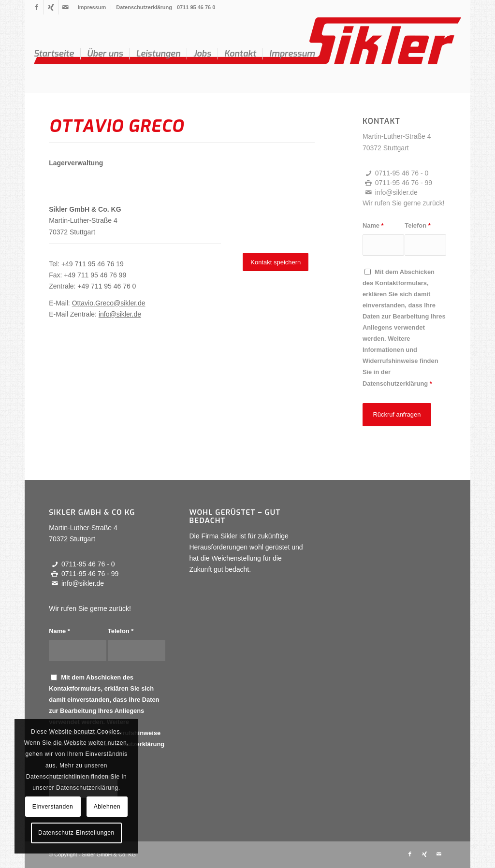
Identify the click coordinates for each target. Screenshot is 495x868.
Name (373, 225)
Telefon (417, 225)
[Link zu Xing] (51, 7)
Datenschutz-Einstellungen (76, 833)
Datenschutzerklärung (144, 7)
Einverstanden (53, 807)
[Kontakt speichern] (276, 262)
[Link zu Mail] (66, 7)
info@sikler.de (120, 314)
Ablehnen (107, 807)
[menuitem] (92, 7)
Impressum (92, 7)
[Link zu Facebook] (36, 7)
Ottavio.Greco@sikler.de (109, 303)
